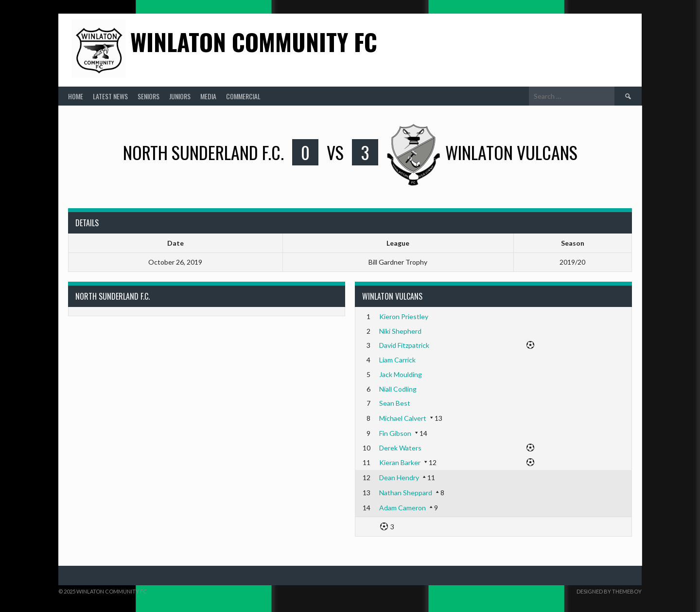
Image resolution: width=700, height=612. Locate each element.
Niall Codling (398, 389)
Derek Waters (400, 448)
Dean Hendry (399, 477)
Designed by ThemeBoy (609, 591)
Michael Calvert (403, 418)
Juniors (180, 96)
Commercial (243, 96)
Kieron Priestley (404, 316)
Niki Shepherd (400, 331)
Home (76, 96)
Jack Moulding (401, 374)
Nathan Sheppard (406, 493)
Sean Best (395, 403)
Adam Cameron (402, 508)
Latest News (110, 96)
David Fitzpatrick (404, 345)
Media (208, 96)
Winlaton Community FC (254, 42)
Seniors (149, 96)
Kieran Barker (400, 462)
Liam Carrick (397, 360)
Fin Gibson (395, 433)
